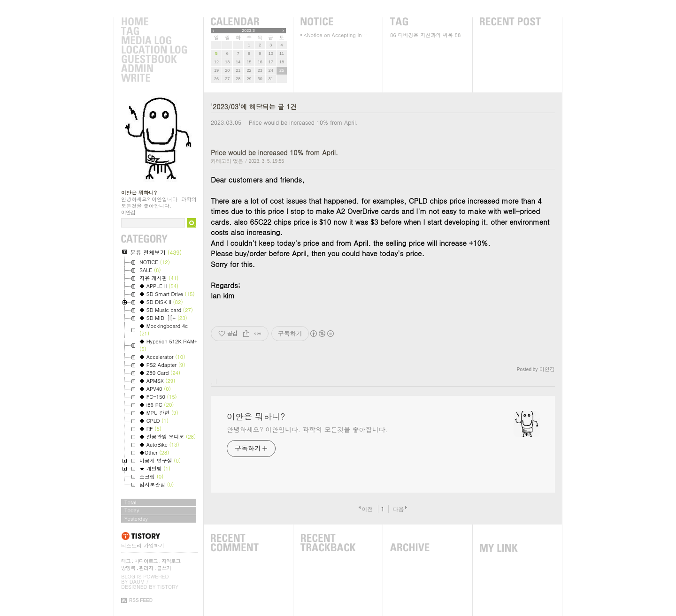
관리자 (146, 568)
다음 (399, 509)
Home (154, 22)
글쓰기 (164, 568)
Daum (137, 582)
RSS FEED (141, 600)
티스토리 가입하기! (143, 545)
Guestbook (154, 60)
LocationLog (154, 50)
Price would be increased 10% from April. (303, 122)
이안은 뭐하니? (139, 193)
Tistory (168, 587)
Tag (154, 31)
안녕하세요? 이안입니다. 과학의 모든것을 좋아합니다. (307, 429)
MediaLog (154, 41)
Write (154, 78)
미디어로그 (146, 561)
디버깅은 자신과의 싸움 (426, 35)
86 (393, 35)
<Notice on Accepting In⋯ (335, 35)
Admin (154, 69)
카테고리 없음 (227, 161)
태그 (126, 561)
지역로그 (171, 561)
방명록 (128, 568)
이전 (367, 509)
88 (458, 35)
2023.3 (248, 30)
